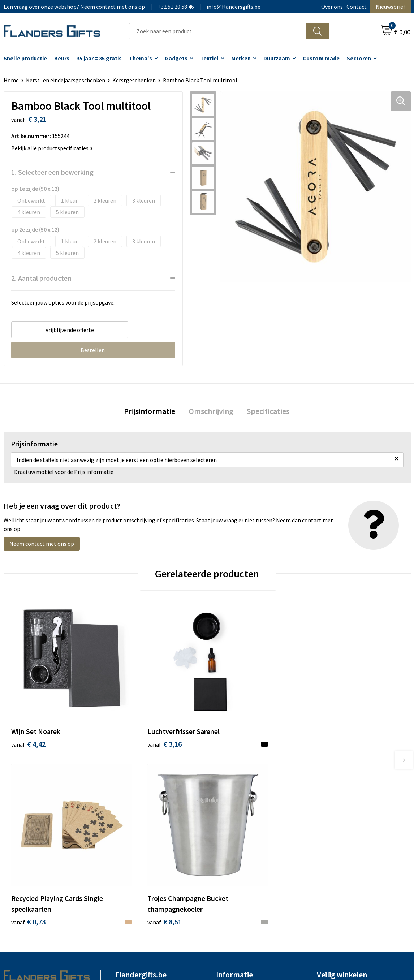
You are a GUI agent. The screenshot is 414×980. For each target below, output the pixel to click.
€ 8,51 (334, 722)
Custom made (321, 58)
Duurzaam (277, 58)
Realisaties (230, 789)
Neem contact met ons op (42, 545)
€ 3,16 (130, 711)
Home (11, 80)
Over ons (332, 7)
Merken (241, 58)
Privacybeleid (333, 811)
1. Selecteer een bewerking (52, 172)
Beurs (62, 58)
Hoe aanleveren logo (242, 833)
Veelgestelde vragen (140, 811)
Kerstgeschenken (134, 80)
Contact (357, 7)
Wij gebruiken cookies (344, 800)
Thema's (141, 58)
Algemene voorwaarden (346, 789)
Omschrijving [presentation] (211, 411)
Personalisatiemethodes (247, 821)
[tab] (152, 412)
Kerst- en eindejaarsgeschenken (66, 80)
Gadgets (176, 58)
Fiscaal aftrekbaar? (239, 811)
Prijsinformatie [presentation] (152, 411)
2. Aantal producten (41, 278)
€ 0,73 (232, 722)
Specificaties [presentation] (266, 411)
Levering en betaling (241, 800)
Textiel (209, 58)
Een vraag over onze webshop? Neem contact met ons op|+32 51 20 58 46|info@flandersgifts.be (132, 7)
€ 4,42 (28, 711)
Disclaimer (330, 821)
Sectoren (359, 58)
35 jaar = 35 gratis (99, 58)
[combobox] (217, 31)
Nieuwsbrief (391, 7)
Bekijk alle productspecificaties (52, 148)
